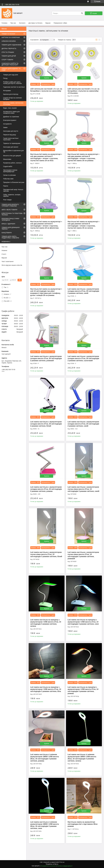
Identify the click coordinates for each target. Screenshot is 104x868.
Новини (4, 250)
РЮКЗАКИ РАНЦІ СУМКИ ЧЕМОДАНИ (10, 219)
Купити (47, 78)
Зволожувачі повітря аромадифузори (10, 171)
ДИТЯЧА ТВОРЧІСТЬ (9, 49)
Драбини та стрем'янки (11, 117)
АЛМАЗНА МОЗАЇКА (9, 41)
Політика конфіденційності (65, 866)
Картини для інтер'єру (11, 94)
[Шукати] (82, 13)
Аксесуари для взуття (11, 131)
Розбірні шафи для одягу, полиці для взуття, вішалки (12, 83)
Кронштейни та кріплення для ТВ (13, 151)
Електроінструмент (10, 120)
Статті (4, 254)
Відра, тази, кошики (10, 108)
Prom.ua (62, 862)
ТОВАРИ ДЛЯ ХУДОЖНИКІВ (11, 45)
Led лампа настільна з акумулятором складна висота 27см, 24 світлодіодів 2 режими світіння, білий (46, 424)
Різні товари (7, 200)
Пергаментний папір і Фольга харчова (13, 190)
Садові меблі (8, 166)
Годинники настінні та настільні (14, 87)
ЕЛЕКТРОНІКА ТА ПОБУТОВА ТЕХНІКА (12, 214)
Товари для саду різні (11, 75)
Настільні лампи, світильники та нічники (13, 104)
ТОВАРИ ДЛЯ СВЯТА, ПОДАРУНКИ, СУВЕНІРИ (10, 237)
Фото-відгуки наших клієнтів (12, 265)
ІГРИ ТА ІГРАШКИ (8, 52)
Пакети (6, 186)
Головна (4, 23)
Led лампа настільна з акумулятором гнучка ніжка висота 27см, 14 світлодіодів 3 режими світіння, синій (83, 489)
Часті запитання (8, 261)
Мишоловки (7, 159)
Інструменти (7, 124)
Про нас (13, 23)
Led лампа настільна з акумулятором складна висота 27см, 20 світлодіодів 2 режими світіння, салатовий (83, 358)
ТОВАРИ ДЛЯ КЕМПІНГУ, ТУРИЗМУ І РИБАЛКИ (10, 205)
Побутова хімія (8, 179)
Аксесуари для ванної (11, 147)
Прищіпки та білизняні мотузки (14, 182)
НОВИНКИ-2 (6, 242)
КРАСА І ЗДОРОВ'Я (8, 224)
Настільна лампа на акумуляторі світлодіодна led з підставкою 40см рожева (83, 824)
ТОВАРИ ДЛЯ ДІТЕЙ (9, 56)
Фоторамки (7, 91)
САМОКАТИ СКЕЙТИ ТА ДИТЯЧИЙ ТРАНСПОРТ (10, 64)
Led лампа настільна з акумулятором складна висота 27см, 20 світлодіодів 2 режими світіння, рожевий (46, 358)
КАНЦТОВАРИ (7, 233)
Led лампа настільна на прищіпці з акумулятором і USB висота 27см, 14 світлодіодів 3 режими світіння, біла (46, 689)
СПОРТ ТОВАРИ (7, 60)
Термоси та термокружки (12, 143)
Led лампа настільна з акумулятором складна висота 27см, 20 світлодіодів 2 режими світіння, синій (83, 291)
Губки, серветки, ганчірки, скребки (12, 195)
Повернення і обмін (60, 23)
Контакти (22, 23)
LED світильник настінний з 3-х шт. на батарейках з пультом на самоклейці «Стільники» (84, 91)
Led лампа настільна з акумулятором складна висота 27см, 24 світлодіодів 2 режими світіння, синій (83, 424)
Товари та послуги (8, 34)
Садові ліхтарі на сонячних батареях (12, 99)
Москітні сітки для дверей (12, 156)
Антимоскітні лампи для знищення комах (11, 112)
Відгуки (48, 23)
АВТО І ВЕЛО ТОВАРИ (9, 210)
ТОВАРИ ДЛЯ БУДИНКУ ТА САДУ (11, 69)
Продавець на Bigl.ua (52, 864)
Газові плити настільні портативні (11, 139)
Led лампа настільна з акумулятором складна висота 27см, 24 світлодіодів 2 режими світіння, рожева (46, 489)
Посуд (5, 78)
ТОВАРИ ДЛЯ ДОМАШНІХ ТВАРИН (11, 228)
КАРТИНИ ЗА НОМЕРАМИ (11, 37)
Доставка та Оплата (35, 23)
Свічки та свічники (9, 175)
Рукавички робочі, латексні (12, 163)
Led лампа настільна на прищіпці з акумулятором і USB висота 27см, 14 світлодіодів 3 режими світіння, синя (83, 622)
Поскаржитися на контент (48, 866)
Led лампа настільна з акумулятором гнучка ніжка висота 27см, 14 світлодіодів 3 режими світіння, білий (46, 554)
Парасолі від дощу (10, 135)
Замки (5, 127)
